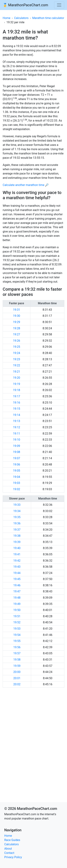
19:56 (17, 647)
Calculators (21, 18)
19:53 (17, 629)
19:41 (17, 554)
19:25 (17, 347)
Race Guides (12, 840)
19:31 (17, 310)
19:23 (17, 359)
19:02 (17, 489)
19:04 (17, 477)
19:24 (17, 353)
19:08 (17, 452)
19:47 (17, 591)
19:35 (17, 517)
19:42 (17, 561)
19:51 (17, 616)
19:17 (17, 396)
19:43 (17, 567)
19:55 (17, 641)
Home (7, 18)
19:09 (17, 446)
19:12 (17, 427)
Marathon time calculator (48, 18)
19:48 (17, 598)
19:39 (17, 542)
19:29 (17, 322)
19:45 (17, 579)
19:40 (17, 548)
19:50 (17, 610)
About (8, 849)
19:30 (17, 316)
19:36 (17, 523)
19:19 (17, 384)
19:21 (17, 372)
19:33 (17, 505)
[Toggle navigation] (59, 5)
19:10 (17, 440)
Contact (9, 853)
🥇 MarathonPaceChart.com (25, 5)
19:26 (17, 341)
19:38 (17, 536)
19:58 (17, 660)
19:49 (17, 604)
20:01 (17, 678)
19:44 (17, 573)
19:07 (17, 458)
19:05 (17, 471)
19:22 (17, 365)
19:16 (17, 403)
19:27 (17, 334)
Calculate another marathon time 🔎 (26, 185)
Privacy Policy (13, 857)
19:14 (17, 415)
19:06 (17, 465)
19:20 (17, 378)
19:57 (17, 653)
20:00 (17, 672)
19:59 (17, 666)
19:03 (17, 483)
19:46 (17, 585)
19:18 (17, 390)
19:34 (17, 511)
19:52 (17, 622)
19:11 (17, 434)
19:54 (17, 635)
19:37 (17, 530)
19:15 (17, 409)
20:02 (17, 684)
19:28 (17, 328)
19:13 (17, 421)
